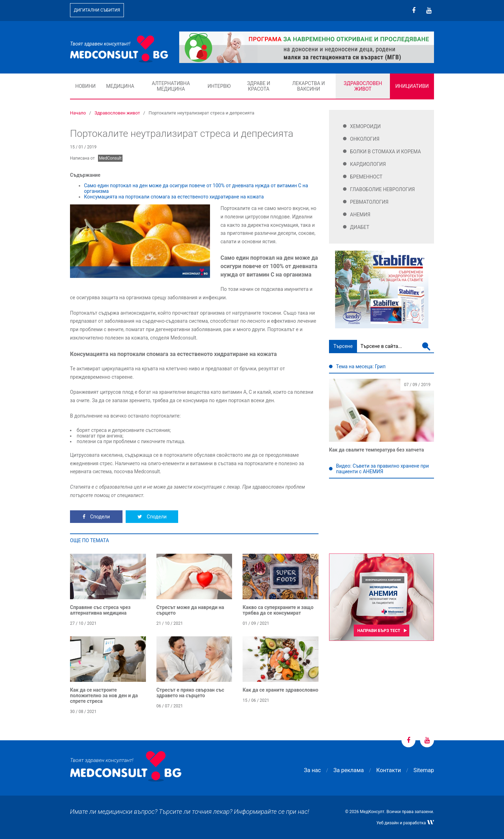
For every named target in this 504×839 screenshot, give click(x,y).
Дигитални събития (97, 10)
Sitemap (424, 770)
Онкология (365, 139)
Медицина (120, 86)
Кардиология (368, 164)
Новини (85, 86)
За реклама (349, 770)
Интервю (219, 86)
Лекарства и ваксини (309, 86)
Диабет (360, 227)
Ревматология (369, 202)
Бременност (366, 177)
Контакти (388, 770)
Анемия (360, 215)
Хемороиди (365, 126)
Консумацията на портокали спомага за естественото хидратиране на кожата (174, 197)
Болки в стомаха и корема (386, 152)
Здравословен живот (363, 86)
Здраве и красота (259, 86)
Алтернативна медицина (171, 86)
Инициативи (412, 86)
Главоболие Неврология (382, 189)
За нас (312, 770)
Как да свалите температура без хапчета (376, 450)
